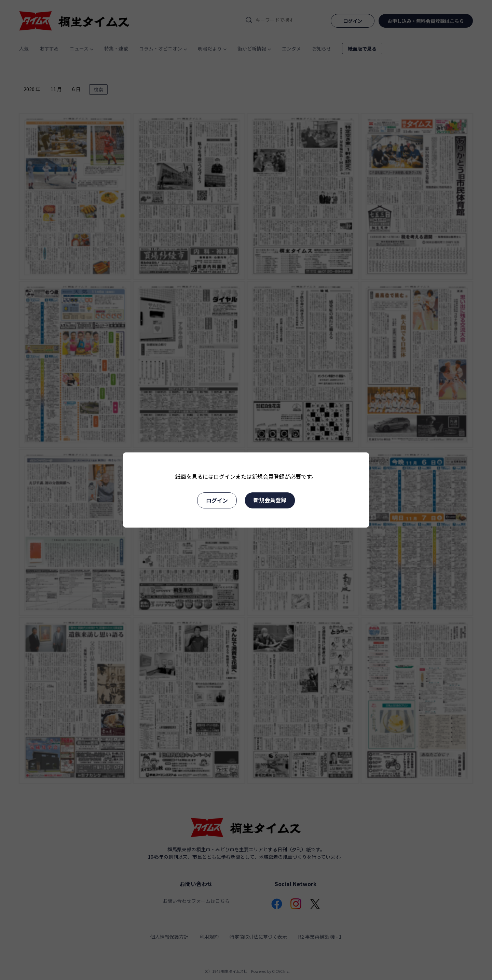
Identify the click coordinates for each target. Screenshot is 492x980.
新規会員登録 (270, 500)
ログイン (217, 500)
